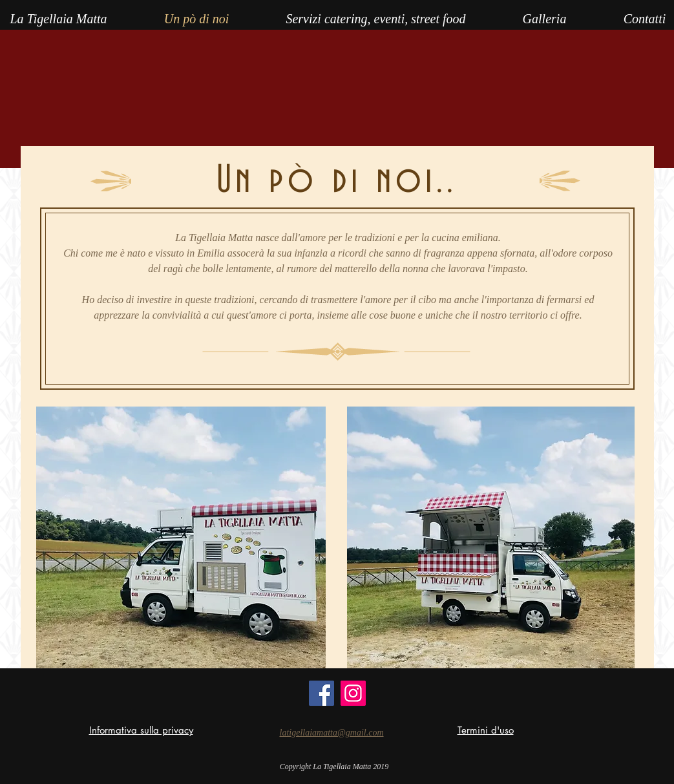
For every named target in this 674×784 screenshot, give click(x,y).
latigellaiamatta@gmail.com (332, 733)
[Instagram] (353, 693)
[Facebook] (321, 693)
